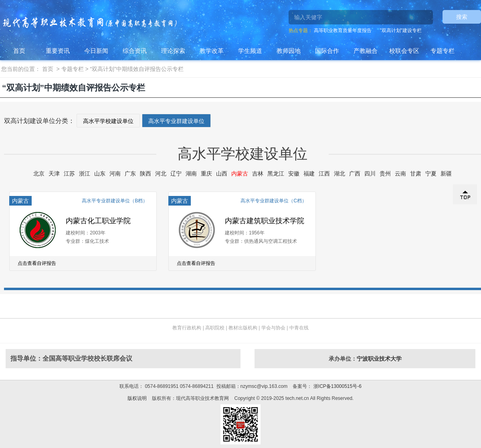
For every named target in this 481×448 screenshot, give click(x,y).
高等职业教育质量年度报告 (343, 30)
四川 (370, 174)
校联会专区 (404, 51)
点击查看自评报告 (37, 263)
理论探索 (173, 51)
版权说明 (137, 398)
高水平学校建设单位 (108, 121)
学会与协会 (273, 328)
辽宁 (176, 174)
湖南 (191, 174)
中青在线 (299, 328)
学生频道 (250, 51)
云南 (400, 174)
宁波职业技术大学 (379, 359)
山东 (100, 174)
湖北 (340, 174)
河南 (115, 174)
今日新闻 (96, 51)
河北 (161, 174)
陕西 (146, 174)
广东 (130, 174)
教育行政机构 (187, 328)
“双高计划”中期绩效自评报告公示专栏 (137, 69)
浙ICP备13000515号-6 (336, 386)
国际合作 (327, 51)
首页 (19, 51)
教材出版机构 (243, 328)
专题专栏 (443, 51)
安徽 (294, 174)
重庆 (206, 174)
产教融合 (366, 51)
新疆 (446, 174)
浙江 (85, 174)
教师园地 (289, 51)
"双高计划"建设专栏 (401, 30)
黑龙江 (276, 174)
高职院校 (215, 328)
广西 (355, 174)
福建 (309, 174)
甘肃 (416, 174)
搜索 (462, 17)
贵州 (385, 174)
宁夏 (431, 174)
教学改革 (212, 51)
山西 (222, 174)
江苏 (69, 174)
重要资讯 (58, 51)
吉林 (258, 174)
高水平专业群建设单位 (176, 121)
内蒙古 (240, 174)
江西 (324, 174)
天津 (54, 174)
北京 (39, 174)
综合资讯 (135, 51)
